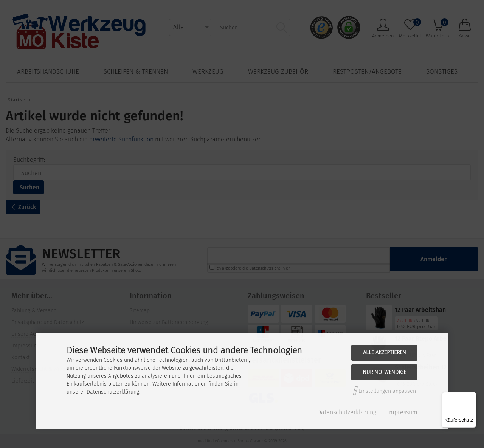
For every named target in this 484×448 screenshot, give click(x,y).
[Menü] (472, 397)
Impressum (402, 412)
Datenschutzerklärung (347, 412)
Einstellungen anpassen (384, 391)
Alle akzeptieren (385, 353)
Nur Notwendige (384, 372)
